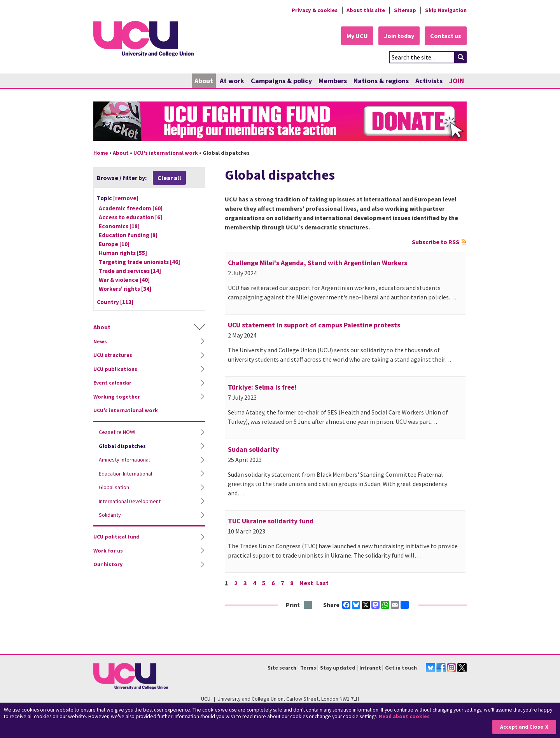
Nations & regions (381, 81)
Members (333, 81)
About (204, 81)
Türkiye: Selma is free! (262, 387)
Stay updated (338, 668)
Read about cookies (404, 716)
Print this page (308, 605)
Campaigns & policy (281, 81)
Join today (399, 36)
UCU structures (113, 355)
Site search (282, 668)
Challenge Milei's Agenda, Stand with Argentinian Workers (318, 263)
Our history (108, 564)
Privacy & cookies (315, 10)
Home (101, 153)
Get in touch (401, 668)
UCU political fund (116, 537)
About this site (366, 10)
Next (306, 583)
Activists (429, 81)
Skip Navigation (446, 10)
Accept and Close (522, 727)
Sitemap (405, 10)
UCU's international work (166, 153)
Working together (117, 397)
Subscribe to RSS (436, 242)
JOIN (457, 81)
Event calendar (112, 383)
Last (322, 583)
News (100, 341)
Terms (308, 668)
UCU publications (115, 369)
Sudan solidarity (253, 449)
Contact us (446, 36)
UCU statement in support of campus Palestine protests (314, 325)
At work (232, 81)
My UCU (357, 36)
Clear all (169, 178)
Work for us (108, 551)
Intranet (370, 668)
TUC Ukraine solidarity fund (271, 521)
